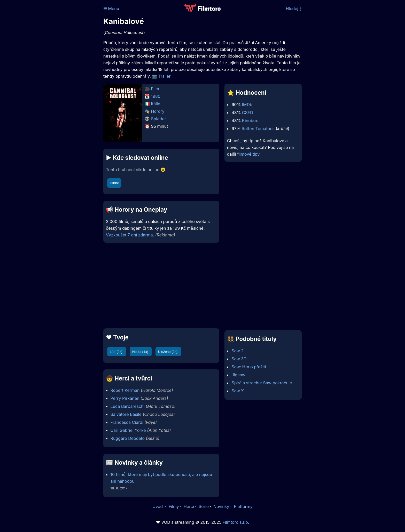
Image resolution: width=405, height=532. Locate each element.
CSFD (248, 113)
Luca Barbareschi (128, 406)
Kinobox (250, 121)
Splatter (159, 119)
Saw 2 (237, 351)
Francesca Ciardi (127, 422)
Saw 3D (239, 359)
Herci (189, 506)
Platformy (243, 506)
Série (204, 506)
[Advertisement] (66, 80)
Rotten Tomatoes (258, 129)
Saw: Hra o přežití (249, 367)
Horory (158, 111)
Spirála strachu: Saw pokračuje (262, 383)
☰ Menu (111, 9)
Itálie (156, 104)
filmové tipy (248, 154)
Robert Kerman (125, 390)
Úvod (158, 506)
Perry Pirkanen (125, 398)
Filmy (174, 506)
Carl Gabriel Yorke (128, 430)
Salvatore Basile (126, 414)
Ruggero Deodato (128, 438)
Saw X (238, 391)
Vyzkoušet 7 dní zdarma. (130, 235)
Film (155, 89)
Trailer (165, 76)
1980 (156, 96)
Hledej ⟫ (294, 9)
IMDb (247, 105)
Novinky (221, 506)
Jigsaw (238, 375)
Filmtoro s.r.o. (236, 522)
